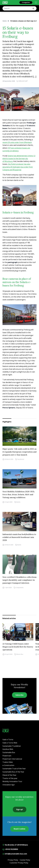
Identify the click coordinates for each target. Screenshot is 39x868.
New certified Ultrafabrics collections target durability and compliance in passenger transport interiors (19, 580)
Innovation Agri (9, 785)
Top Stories (21, 459)
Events (18, 502)
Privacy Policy (13, 860)
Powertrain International (12, 759)
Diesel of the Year (9, 775)
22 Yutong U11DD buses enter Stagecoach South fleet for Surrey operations (18, 647)
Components (20, 588)
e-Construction (8, 765)
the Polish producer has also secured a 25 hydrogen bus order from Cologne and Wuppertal (18, 167)
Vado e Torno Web (10, 743)
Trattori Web (8, 762)
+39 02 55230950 (10, 849)
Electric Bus (20, 654)
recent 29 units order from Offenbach (17, 142)
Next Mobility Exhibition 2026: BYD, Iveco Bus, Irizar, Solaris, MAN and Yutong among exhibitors (19, 494)
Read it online (19, 829)
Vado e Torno (8, 740)
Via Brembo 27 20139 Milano (15, 845)
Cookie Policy (25, 860)
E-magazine (26, 2)
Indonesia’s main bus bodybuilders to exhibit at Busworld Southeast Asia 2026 (19, 537)
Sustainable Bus (9, 752)
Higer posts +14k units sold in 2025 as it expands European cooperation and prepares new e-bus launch (19, 452)
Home (5, 21)
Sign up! (20, 809)
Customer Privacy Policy (19, 863)
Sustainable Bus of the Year (13, 772)
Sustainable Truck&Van (12, 746)
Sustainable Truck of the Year (14, 769)
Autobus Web (8, 749)
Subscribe (19, 695)
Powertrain (7, 756)
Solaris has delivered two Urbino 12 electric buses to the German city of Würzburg (19, 159)
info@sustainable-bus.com (15, 854)
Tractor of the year (10, 778)
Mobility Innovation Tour (12, 781)
